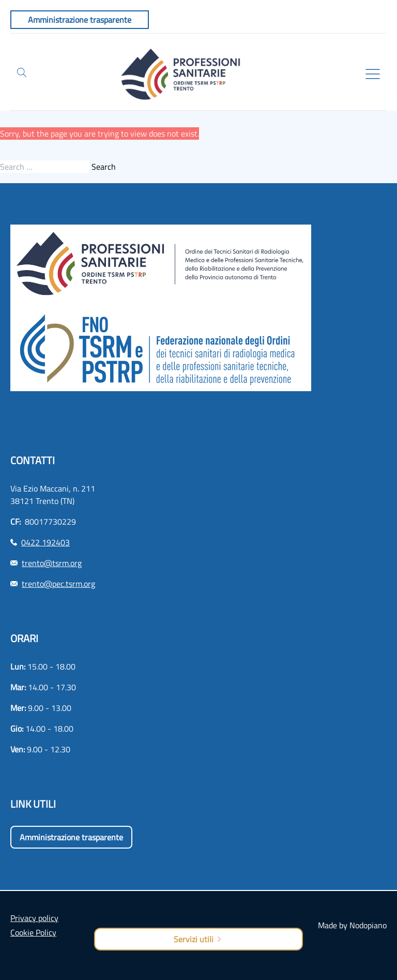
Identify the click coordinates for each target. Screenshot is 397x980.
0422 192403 (45, 542)
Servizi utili (198, 939)
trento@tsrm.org (52, 563)
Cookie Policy (33, 932)
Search (104, 167)
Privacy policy (34, 918)
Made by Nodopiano (352, 925)
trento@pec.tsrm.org (58, 584)
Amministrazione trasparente (71, 837)
